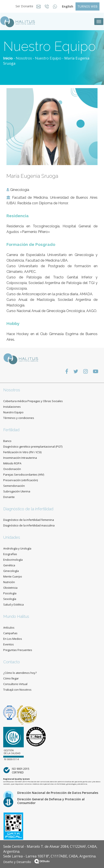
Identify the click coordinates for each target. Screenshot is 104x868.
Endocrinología (13, 560)
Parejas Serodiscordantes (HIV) (24, 475)
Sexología (10, 599)
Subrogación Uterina (17, 491)
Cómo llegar (11, 678)
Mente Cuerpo (13, 576)
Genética (9, 565)
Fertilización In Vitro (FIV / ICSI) (22, 452)
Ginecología (11, 571)
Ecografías (10, 554)
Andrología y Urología (17, 548)
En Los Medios (13, 639)
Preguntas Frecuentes (18, 650)
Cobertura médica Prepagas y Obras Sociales (33, 401)
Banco (7, 441)
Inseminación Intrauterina (20, 458)
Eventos (9, 644)
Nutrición (9, 582)
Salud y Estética (13, 604)
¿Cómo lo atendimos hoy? (20, 673)
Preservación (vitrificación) (20, 480)
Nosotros (24, 58)
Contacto (12, 662)
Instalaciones (12, 407)
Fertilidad (11, 430)
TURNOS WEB (87, 6)
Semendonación (14, 486)
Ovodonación (12, 469)
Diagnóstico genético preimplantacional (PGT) (33, 446)
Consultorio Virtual (15, 684)
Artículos (9, 628)
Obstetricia (10, 588)
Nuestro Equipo (48, 58)
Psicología (10, 593)
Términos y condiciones (19, 418)
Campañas (10, 633)
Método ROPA (12, 463)
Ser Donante (23, 6)
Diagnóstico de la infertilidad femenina (29, 520)
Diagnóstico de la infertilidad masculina (29, 525)
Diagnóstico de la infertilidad (28, 509)
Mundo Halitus (16, 616)
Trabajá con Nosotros (17, 690)
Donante (9, 497)
